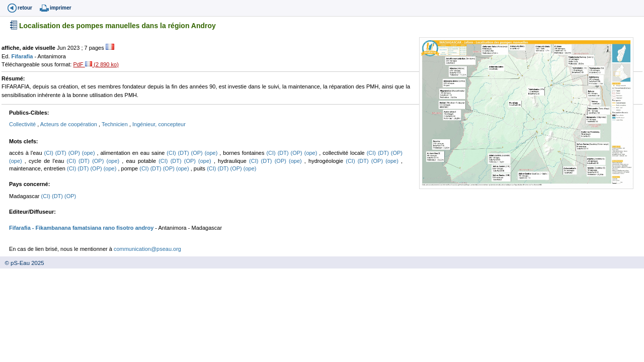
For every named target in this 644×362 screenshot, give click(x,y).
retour (25, 8)
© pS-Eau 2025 (22, 263)
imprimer (61, 8)
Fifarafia (23, 56)
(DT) (62, 153)
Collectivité (23, 124)
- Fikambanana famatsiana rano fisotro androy (92, 228)
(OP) (75, 153)
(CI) (50, 153)
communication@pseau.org (147, 249)
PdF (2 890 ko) (96, 64)
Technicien (115, 124)
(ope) (90, 153)
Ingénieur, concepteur (159, 124)
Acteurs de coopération (69, 124)
